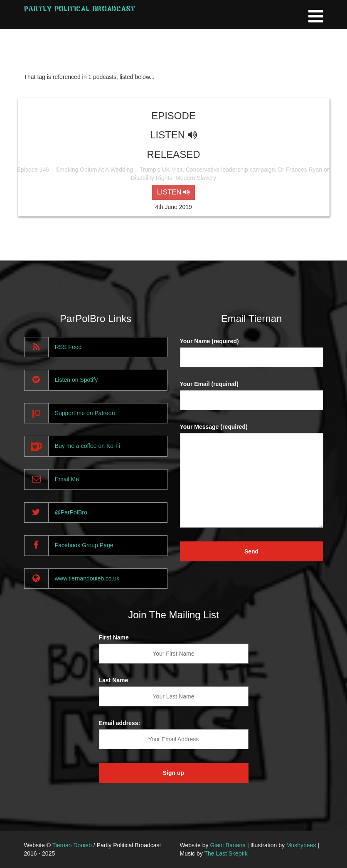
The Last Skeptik (226, 853)
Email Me (67, 479)
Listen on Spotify (76, 380)
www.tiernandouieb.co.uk (87, 578)
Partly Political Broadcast (80, 9)
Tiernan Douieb (72, 845)
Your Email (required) (209, 384)
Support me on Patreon (85, 413)
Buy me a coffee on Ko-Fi (88, 446)
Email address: (120, 723)
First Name (114, 637)
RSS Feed (68, 347)
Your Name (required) (209, 341)
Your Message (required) (214, 427)
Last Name (114, 680)
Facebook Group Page (84, 545)
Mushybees (301, 845)
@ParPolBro (71, 512)
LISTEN (173, 192)
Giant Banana (228, 845)
